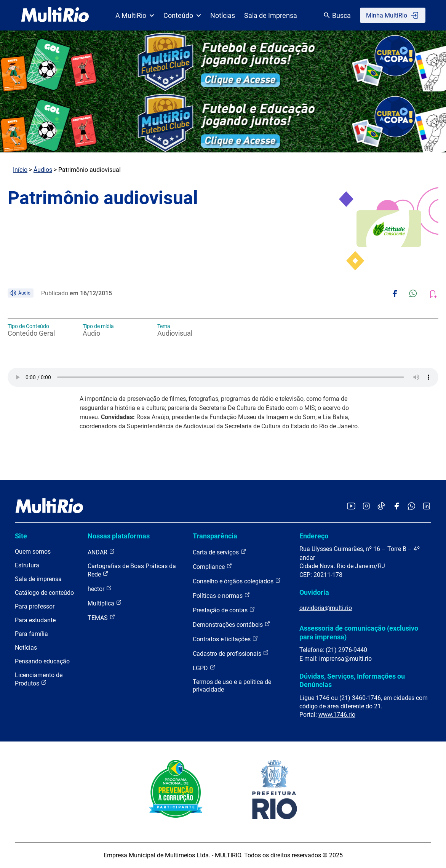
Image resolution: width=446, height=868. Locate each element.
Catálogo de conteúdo (44, 593)
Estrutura (27, 565)
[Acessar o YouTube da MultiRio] (351, 507)
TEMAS (102, 617)
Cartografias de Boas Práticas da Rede (132, 570)
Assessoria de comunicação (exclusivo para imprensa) (359, 632)
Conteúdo (182, 15)
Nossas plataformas (119, 536)
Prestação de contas (224, 610)
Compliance (213, 566)
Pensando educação (42, 661)
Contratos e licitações (225, 639)
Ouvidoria (314, 592)
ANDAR (101, 552)
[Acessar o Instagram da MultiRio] (366, 507)
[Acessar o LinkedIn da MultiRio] (427, 507)
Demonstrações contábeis (232, 624)
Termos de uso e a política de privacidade (232, 686)
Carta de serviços (220, 552)
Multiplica (105, 603)
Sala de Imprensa (271, 15)
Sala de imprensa (38, 579)
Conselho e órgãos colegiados (237, 581)
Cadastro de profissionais (231, 653)
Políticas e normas (221, 595)
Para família (31, 634)
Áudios (43, 170)
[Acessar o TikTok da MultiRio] (381, 507)
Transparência (215, 536)
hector (100, 589)
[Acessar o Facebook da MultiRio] (396, 507)
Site (21, 536)
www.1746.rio (337, 715)
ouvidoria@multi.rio (326, 608)
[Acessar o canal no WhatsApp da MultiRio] (412, 507)
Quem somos (33, 552)
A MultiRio (135, 15)
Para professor (35, 606)
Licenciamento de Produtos (39, 679)
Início (20, 170)
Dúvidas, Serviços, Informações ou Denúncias (352, 680)
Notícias (223, 15)
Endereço (314, 536)
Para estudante (35, 620)
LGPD (204, 668)
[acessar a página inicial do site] (55, 15)
